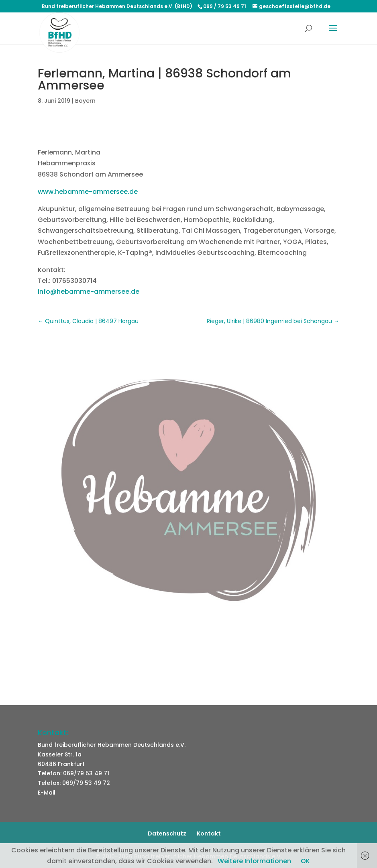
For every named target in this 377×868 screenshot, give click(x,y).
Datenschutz (167, 833)
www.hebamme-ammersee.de (88, 192)
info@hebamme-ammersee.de (89, 292)
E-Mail (47, 793)
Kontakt (209, 833)
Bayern (85, 101)
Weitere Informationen (254, 861)
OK (305, 861)
